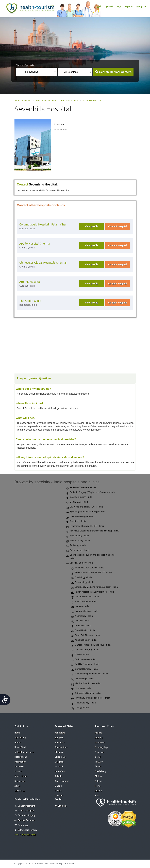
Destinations (21, 757)
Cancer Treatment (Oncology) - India (91, 645)
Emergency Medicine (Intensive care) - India (94, 587)
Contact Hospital (118, 226)
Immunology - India (82, 679)
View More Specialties (25, 835)
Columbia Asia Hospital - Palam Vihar (43, 225)
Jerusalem (60, 772)
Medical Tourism (23, 101)
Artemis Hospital (30, 282)
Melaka (99, 733)
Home (17, 733)
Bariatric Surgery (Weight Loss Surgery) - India (91, 492)
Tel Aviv (99, 762)
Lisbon (98, 791)
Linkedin (61, 806)
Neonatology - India (78, 536)
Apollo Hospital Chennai (35, 244)
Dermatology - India (83, 582)
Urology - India (80, 708)
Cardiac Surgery (26, 811)
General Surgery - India (84, 669)
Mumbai (99, 738)
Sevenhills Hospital (92, 101)
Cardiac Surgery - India (79, 497)
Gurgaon (59, 762)
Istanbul (59, 767)
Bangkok (59, 738)
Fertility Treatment (27, 820)
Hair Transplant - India (84, 602)
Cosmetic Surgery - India (85, 650)
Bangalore (60, 733)
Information (20, 762)
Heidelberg (101, 772)
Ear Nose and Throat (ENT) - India (85, 507)
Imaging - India (80, 606)
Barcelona (60, 743)
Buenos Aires (61, 747)
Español (129, 6)
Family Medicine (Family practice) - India (93, 592)
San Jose (99, 752)
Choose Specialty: (25, 65)
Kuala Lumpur (62, 781)
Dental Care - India (77, 502)
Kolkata (59, 776)
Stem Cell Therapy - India (85, 635)
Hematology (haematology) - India (90, 674)
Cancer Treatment (26, 806)
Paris (98, 796)
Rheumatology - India (84, 703)
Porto (98, 786)
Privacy (18, 772)
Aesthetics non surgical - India (88, 568)
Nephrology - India (82, 616)
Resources (20, 767)
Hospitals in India (69, 101)
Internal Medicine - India (85, 611)
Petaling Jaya (102, 747)
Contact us (20, 791)
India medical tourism (46, 101)
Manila (58, 791)
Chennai (59, 752)
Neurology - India (81, 688)
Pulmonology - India (78, 550)
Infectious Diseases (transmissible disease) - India (92, 531)
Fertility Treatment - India (85, 664)
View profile (91, 226)
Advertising (20, 738)
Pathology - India (76, 545)
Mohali (98, 776)
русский (109, 6)
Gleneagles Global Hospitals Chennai (43, 263)
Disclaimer (20, 781)
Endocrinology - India (83, 660)
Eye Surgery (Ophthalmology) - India (86, 512)
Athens (99, 781)
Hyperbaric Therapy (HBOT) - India (85, 526)
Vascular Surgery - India (80, 563)
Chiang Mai (60, 757)
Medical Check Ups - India (86, 684)
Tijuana (99, 767)
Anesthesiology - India (84, 640)
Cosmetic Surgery (27, 816)
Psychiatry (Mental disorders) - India (91, 698)
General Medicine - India (85, 597)
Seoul (98, 757)
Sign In (141, 6)
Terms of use (21, 776)
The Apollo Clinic (30, 301)
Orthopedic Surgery (28, 830)
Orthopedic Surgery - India (86, 693)
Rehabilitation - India (83, 631)
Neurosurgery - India (78, 541)
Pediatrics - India (81, 626)
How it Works (21, 747)
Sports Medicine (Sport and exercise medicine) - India (91, 556)
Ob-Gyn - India (80, 621)
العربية (98, 6)
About (18, 786)
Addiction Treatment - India (81, 488)
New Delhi (100, 743)
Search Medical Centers (115, 72)
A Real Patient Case (24, 752)
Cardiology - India (82, 578)
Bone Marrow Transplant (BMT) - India (92, 573)
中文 (119, 6)
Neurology (23, 825)
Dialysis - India (80, 655)
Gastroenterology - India (80, 517)
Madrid (58, 786)
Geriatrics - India (76, 521)
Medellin (59, 796)
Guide (18, 743)
